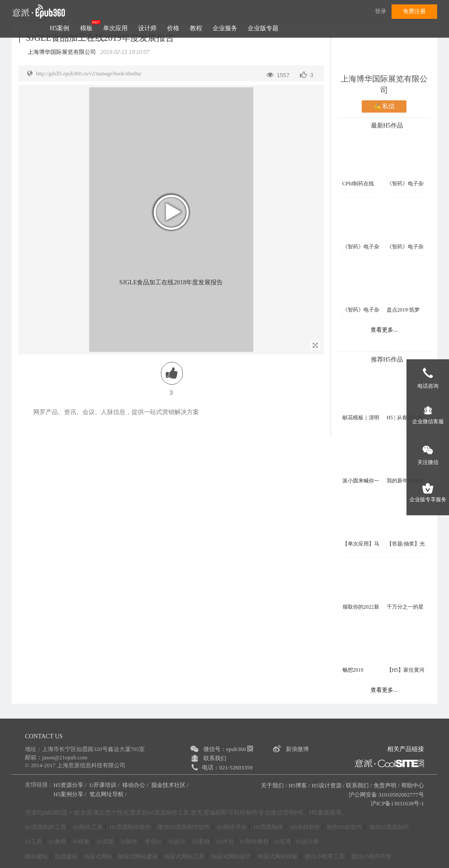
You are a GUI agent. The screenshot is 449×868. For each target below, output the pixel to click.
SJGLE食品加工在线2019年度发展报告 (100, 38)
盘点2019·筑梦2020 (403, 310)
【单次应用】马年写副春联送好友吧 (361, 544)
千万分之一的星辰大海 (405, 607)
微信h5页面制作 (389, 827)
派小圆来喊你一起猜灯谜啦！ (361, 481)
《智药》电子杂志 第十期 (361, 310)
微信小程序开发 (372, 856)
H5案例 (59, 28)
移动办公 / (136, 785)
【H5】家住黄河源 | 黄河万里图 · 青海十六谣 (406, 670)
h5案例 (201, 841)
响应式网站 (98, 856)
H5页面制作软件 (130, 827)
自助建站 (66, 856)
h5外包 (225, 841)
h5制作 (129, 841)
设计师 (147, 28)
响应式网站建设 (138, 856)
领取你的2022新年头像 (361, 607)
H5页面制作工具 (168, 813)
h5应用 (283, 841)
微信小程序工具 (325, 856)
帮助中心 (413, 785)
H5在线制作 (305, 827)
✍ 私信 (384, 106)
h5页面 (105, 841)
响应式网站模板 (278, 856)
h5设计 (177, 841)
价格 (173, 28)
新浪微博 (297, 749)
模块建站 (36, 856)
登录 (381, 11)
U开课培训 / (105, 785)
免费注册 (414, 11)
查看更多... (384, 330)
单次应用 (115, 28)
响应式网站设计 (231, 856)
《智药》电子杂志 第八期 (361, 247)
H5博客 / (299, 785)
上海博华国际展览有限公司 (384, 85)
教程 (196, 28)
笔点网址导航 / (109, 794)
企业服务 (225, 28)
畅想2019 (353, 670)
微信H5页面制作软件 (184, 827)
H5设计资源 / (328, 785)
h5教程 (58, 841)
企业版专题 (263, 28)
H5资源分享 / (71, 785)
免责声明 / (387, 785)
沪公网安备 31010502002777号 (386, 795)
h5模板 (81, 841)
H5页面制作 (268, 827)
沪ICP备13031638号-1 (397, 803)
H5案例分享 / (71, 794)
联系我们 (215, 758)
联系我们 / (359, 785)
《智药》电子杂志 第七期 (405, 184)
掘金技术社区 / (171, 785)
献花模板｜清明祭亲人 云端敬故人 (362, 418)
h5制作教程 (255, 841)
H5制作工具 (88, 827)
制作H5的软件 (344, 827)
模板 (86, 28)
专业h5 (153, 841)
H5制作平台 (232, 827)
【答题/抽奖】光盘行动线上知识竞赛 (406, 544)
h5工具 (34, 841)
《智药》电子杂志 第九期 (405, 247)
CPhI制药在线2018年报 (358, 184)
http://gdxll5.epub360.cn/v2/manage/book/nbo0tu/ (89, 74)
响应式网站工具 (184, 856)
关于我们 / (274, 785)
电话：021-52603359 (227, 767)
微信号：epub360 (228, 749)
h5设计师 (307, 841)
